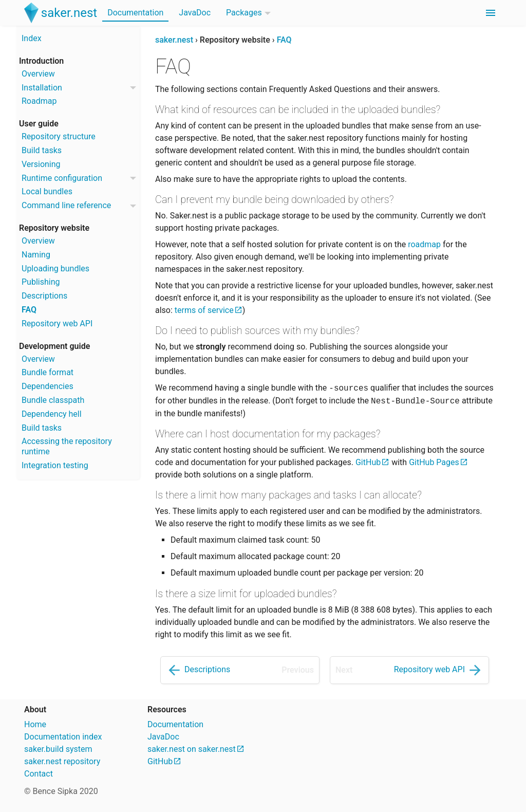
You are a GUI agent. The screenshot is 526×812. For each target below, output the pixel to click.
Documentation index (63, 737)
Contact (39, 774)
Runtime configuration (62, 178)
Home (35, 724)
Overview (38, 74)
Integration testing (55, 465)
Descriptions (44, 296)
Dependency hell (52, 414)
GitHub (368, 462)
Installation (42, 88)
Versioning (41, 164)
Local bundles (47, 191)
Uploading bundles (55, 269)
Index (32, 38)
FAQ (29, 310)
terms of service (204, 310)
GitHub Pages (434, 462)
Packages (244, 13)
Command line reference (66, 205)
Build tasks (42, 150)
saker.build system (58, 749)
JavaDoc (195, 13)
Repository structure (59, 136)
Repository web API (57, 324)
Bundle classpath (53, 400)
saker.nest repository (62, 761)
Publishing (41, 282)
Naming (36, 255)
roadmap (424, 244)
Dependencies (48, 386)
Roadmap (39, 101)
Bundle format (48, 372)
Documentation (135, 13)
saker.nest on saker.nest (192, 749)
